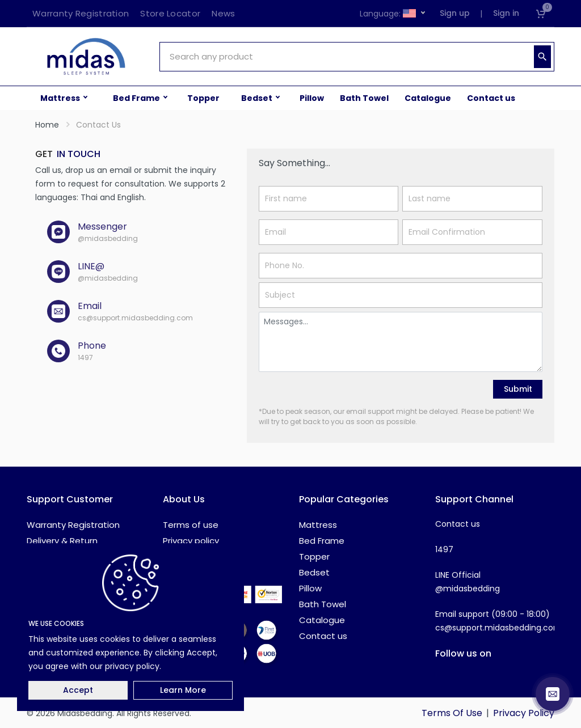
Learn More (183, 690)
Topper (314, 556)
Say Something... (294, 163)
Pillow (310, 588)
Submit (518, 389)
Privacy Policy (524, 713)
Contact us (323, 636)
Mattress (318, 525)
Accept (78, 690)
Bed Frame (322, 541)
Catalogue (322, 620)
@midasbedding (468, 589)
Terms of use (191, 525)
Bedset (314, 572)
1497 (444, 549)
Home (47, 125)
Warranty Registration (73, 525)
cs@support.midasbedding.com (498, 628)
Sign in (506, 13)
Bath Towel (323, 604)
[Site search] (346, 57)
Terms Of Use (452, 713)
